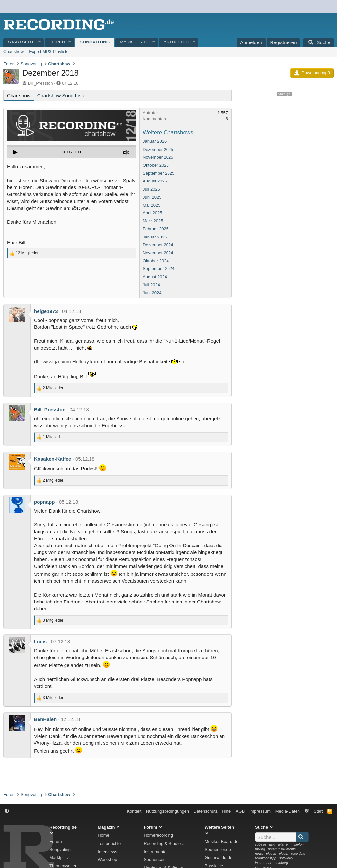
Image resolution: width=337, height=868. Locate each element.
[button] (40, 42)
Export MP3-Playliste (49, 52)
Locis (40, 642)
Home (104, 835)
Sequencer (154, 860)
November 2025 (158, 157)
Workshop (107, 860)
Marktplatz (134, 42)
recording (298, 854)
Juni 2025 (152, 197)
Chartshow (13, 52)
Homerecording (158, 835)
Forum (56, 841)
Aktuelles (176, 42)
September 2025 (159, 173)
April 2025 (153, 213)
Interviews (107, 852)
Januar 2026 (155, 141)
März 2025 (153, 221)
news (259, 854)
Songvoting (95, 42)
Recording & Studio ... (165, 843)
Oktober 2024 (156, 261)
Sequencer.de (218, 849)
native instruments (282, 849)
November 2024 (158, 253)
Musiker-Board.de (222, 841)
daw (272, 844)
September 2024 (159, 269)
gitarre (283, 844)
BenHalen (45, 719)
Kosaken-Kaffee (52, 459)
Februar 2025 (156, 229)
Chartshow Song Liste (61, 95)
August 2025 (155, 181)
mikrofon (297, 844)
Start (318, 811)
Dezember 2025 (158, 149)
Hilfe (226, 811)
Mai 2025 (152, 205)
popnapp (44, 502)
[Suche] (319, 42)
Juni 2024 (152, 293)
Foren (57, 42)
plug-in (271, 854)
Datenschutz (206, 811)
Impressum (260, 811)
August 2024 (155, 277)
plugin (284, 854)
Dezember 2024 (158, 245)
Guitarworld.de (219, 858)
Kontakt (134, 811)
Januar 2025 (155, 237)
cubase (261, 844)
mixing (260, 849)
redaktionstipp (266, 858)
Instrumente (155, 852)
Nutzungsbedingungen (168, 811)
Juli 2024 (151, 285)
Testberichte (109, 843)
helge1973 (46, 311)
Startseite (21, 42)
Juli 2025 (151, 189)
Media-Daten (288, 811)
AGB (240, 811)
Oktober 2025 (156, 165)
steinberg (281, 863)
